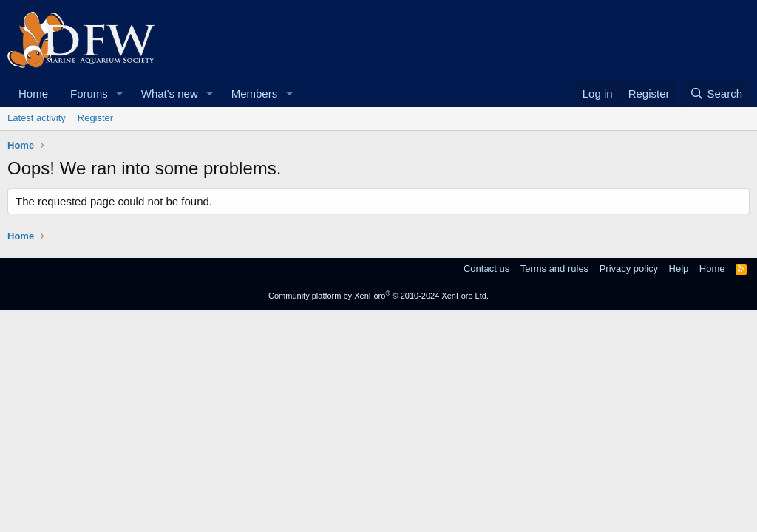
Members (255, 93)
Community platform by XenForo (378, 296)
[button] (120, 93)
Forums (89, 93)
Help (679, 269)
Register (95, 118)
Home (33, 93)
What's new (170, 93)
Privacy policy (629, 269)
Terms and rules (554, 269)
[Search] (716, 93)
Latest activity (37, 118)
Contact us (486, 269)
